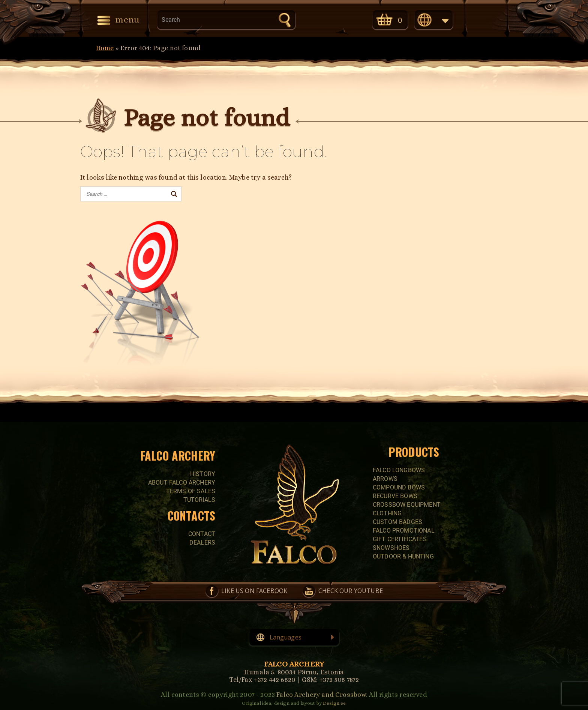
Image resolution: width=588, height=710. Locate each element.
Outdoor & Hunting (403, 556)
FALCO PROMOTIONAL (404, 531)
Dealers (202, 543)
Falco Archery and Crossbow (321, 695)
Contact (202, 534)
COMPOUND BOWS (399, 487)
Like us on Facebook (316, 19)
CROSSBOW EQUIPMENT (407, 505)
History (203, 474)
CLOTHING (387, 513)
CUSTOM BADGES (397, 522)
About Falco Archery (182, 483)
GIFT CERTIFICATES (400, 539)
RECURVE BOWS (395, 496)
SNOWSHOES (391, 548)
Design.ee (334, 703)
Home (105, 48)
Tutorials (199, 500)
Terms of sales (191, 491)
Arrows (385, 479)
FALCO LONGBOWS (399, 470)
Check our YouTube (348, 19)
